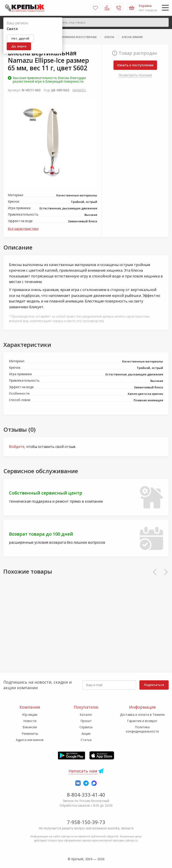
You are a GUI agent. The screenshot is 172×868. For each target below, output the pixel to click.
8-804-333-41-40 (86, 795)
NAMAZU (79, 90)
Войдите (17, 447)
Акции (86, 734)
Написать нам (83, 771)
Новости (30, 721)
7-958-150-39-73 (86, 822)
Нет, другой (20, 38)
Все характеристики (23, 229)
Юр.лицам (30, 715)
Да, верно (19, 46)
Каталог (86, 715)
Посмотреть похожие (135, 75)
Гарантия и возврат (142, 721)
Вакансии (30, 727)
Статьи (86, 740)
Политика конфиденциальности (142, 729)
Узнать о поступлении (135, 65)
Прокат (86, 721)
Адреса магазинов (30, 740)
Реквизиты (30, 734)
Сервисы (86, 727)
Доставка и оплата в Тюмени (142, 715)
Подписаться (154, 685)
